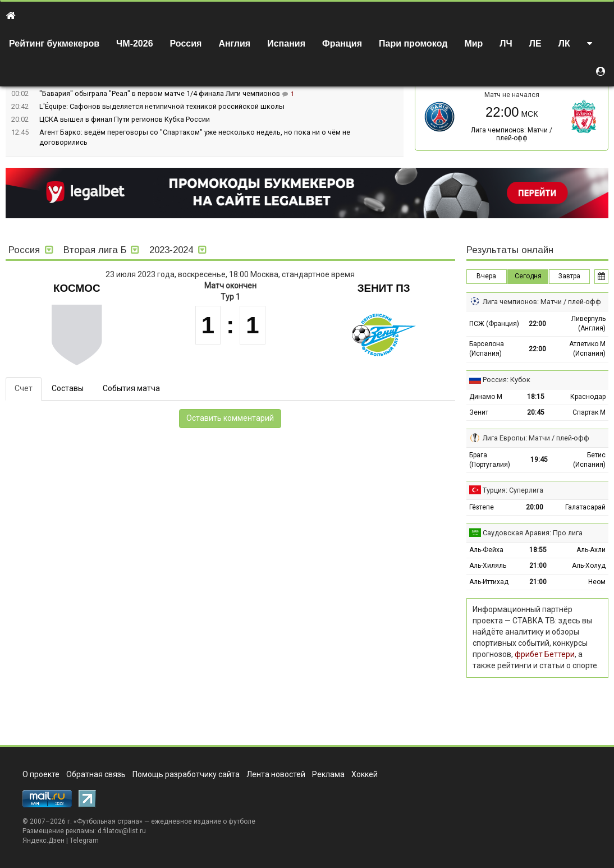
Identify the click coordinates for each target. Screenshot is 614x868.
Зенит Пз (384, 288)
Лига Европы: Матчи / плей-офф (536, 438)
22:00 (537, 324)
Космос (77, 288)
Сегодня (528, 276)
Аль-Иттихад (489, 582)
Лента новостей (276, 774)
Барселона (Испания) (487, 349)
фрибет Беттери (545, 654)
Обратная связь (96, 774)
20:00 (535, 507)
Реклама (328, 774)
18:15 (536, 397)
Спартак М (589, 412)
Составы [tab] (68, 388)
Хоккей (365, 774)
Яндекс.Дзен (43, 841)
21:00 (538, 566)
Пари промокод (413, 43)
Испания (286, 43)
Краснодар (588, 397)
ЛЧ (506, 43)
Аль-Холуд (589, 566)
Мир (473, 43)
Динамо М (486, 397)
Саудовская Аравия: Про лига (533, 533)
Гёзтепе (482, 507)
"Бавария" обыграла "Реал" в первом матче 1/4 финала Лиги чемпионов (161, 93)
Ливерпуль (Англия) (588, 323)
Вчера (486, 276)
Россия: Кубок (507, 380)
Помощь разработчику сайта (186, 774)
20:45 (536, 412)
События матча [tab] (131, 388)
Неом (597, 582)
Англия (234, 43)
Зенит (479, 412)
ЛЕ (535, 43)
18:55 (538, 550)
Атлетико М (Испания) (587, 349)
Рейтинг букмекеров (54, 43)
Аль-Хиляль (488, 566)
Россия (186, 43)
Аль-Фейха (486, 550)
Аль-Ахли (591, 550)
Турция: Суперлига (513, 490)
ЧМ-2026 (135, 43)
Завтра (569, 276)
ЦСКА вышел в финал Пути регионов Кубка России (125, 119)
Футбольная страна (108, 821)
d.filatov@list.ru (122, 831)
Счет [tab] (24, 388)
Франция (342, 43)
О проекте (41, 774)
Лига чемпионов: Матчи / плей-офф (512, 134)
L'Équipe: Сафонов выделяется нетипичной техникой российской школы (162, 106)
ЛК (564, 43)
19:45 (539, 460)
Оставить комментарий (230, 418)
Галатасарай (585, 507)
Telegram (84, 841)
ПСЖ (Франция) (494, 324)
